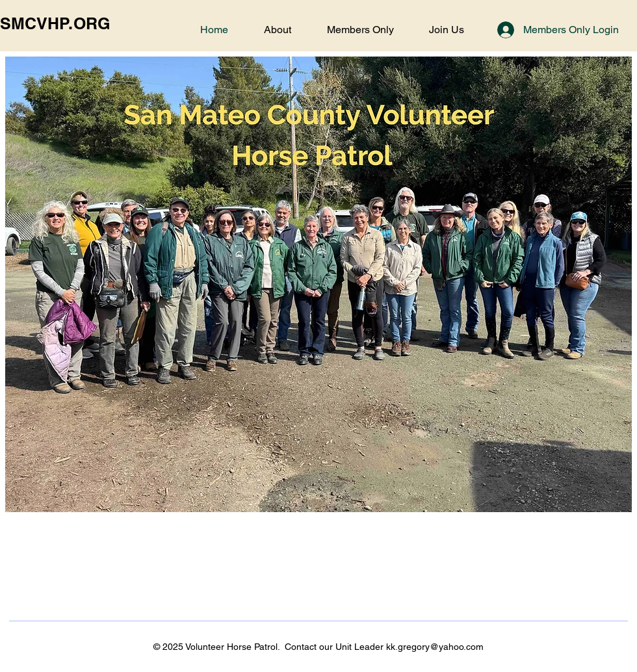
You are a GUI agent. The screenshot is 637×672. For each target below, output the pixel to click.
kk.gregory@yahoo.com (435, 647)
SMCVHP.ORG (55, 23)
